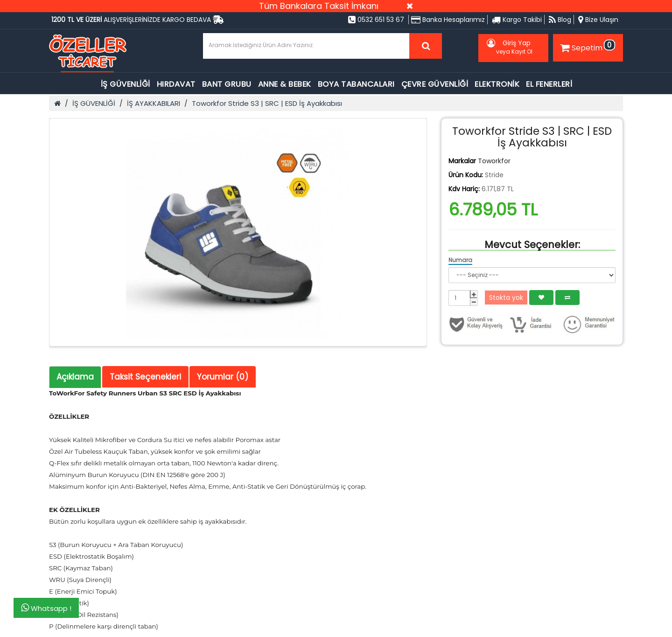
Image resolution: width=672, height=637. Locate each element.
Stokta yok (506, 298)
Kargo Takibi (517, 20)
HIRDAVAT (176, 84)
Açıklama (75, 377)
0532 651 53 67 (376, 20)
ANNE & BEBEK (285, 84)
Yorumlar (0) (223, 377)
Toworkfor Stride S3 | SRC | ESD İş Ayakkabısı (267, 103)
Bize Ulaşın (598, 20)
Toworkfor (494, 161)
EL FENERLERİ (549, 84)
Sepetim (587, 46)
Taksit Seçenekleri (145, 377)
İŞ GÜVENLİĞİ (126, 84)
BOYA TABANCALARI (356, 84)
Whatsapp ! (46, 608)
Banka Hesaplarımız (448, 20)
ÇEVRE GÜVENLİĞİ (435, 84)
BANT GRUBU (227, 84)
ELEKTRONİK (497, 84)
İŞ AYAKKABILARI (154, 103)
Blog (560, 20)
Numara (460, 260)
